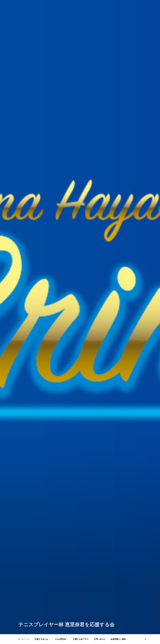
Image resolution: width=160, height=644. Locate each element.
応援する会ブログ (81, 639)
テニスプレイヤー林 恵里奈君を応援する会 (66, 625)
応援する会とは (43, 639)
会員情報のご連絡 (118, 639)
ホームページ (24, 639)
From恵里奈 (62, 639)
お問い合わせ (99, 639)
